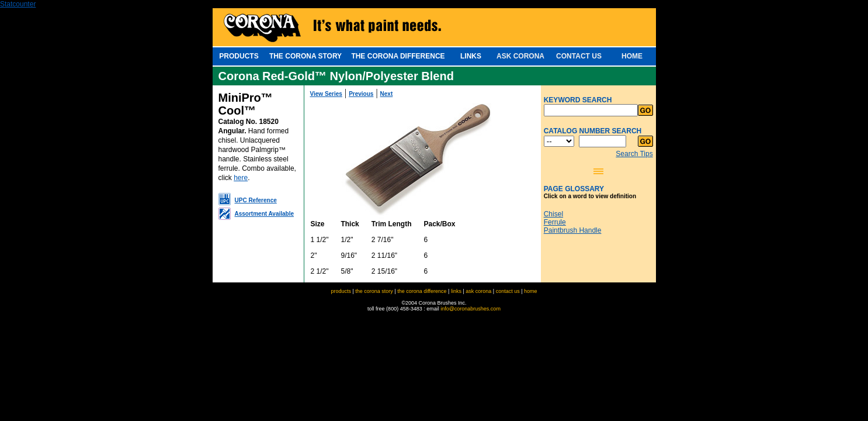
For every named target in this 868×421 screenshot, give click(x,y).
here (241, 178)
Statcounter (18, 4)
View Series (326, 94)
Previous (361, 94)
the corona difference (422, 291)
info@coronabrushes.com (471, 309)
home (531, 291)
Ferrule (555, 222)
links (456, 291)
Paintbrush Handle (573, 230)
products (341, 291)
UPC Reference (256, 200)
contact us (508, 291)
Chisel (553, 214)
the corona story (374, 291)
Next (387, 94)
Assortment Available (265, 214)
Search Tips (634, 154)
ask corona (478, 291)
